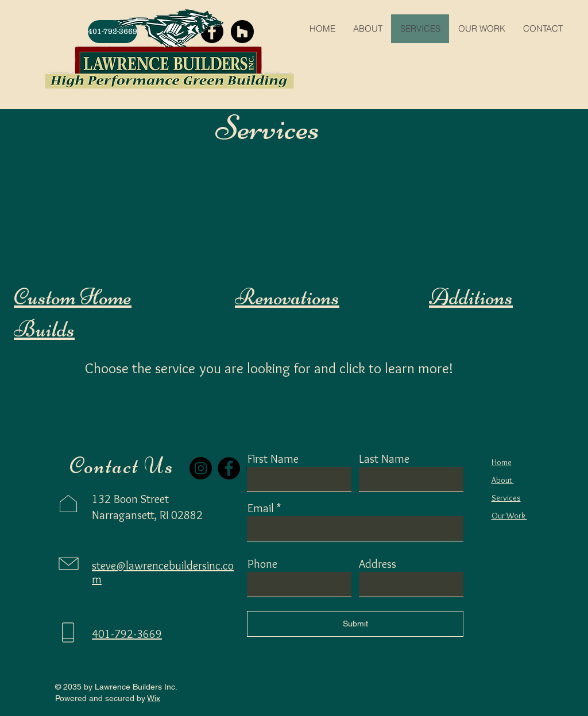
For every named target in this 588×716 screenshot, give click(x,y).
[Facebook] (229, 468)
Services (506, 498)
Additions (471, 297)
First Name (273, 459)
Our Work (509, 516)
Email (261, 508)
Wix (154, 698)
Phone (262, 564)
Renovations (287, 297)
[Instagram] (201, 468)
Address (378, 564)
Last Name (384, 459)
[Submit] (355, 624)
